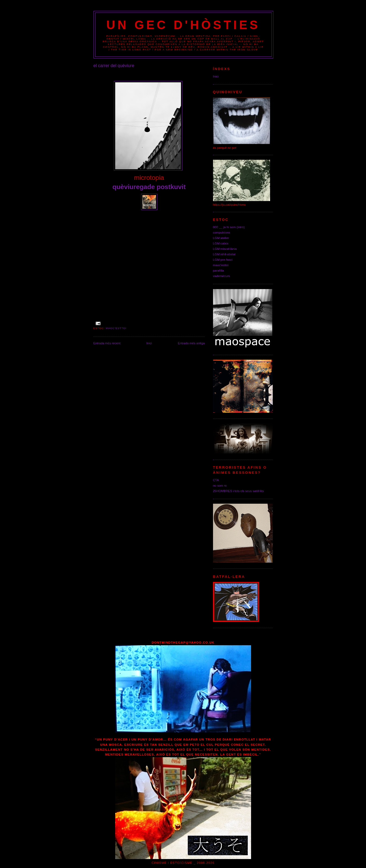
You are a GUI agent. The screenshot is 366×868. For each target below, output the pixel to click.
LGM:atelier (221, 238)
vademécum (221, 276)
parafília (219, 271)
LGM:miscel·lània (225, 249)
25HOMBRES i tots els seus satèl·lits (239, 491)
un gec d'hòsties (183, 25)
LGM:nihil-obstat (224, 254)
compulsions (222, 233)
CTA (216, 480)
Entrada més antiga (191, 343)
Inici (149, 343)
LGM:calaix (221, 243)
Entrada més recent (107, 343)
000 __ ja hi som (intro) (229, 227)
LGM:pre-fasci (223, 260)
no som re (220, 485)
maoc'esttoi (116, 328)
